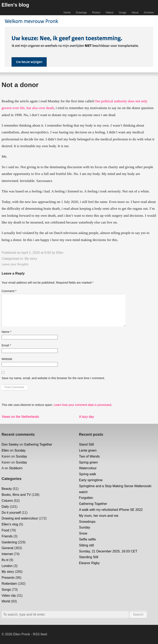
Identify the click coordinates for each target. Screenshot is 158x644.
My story (31, 259)
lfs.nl (5, 560)
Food (5, 530)
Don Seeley (10, 444)
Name (7, 332)
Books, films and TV (16, 495)
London (7, 566)
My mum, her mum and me (99, 516)
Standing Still (89, 557)
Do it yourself (11, 513)
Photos (96, 12)
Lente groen (88, 450)
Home (67, 12)
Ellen (60, 253)
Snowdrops (87, 522)
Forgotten (86, 498)
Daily (5, 507)
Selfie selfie (87, 539)
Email (6, 345)
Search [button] (138, 614)
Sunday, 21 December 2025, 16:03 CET (108, 551)
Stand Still (86, 444)
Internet (7, 554)
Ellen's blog (15, 5)
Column (7, 501)
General (8, 548)
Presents (8, 578)
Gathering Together (38, 444)
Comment (9, 291)
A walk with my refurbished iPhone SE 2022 (111, 510)
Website (7, 359)
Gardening (9, 542)
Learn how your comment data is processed (82, 405)
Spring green (88, 462)
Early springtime (91, 480)
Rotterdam (9, 584)
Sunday (20, 450)
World (6, 601)
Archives (149, 12)
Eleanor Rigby (89, 563)
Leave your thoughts (15, 264)
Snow (83, 533)
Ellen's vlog (10, 524)
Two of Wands (89, 456)
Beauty (7, 489)
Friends (7, 536)
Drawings (81, 12)
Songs (123, 12)
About (135, 12)
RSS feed (40, 634)
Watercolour (88, 468)
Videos (110, 12)
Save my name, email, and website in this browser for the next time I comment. (53, 378)
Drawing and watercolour (20, 518)
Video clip (9, 596)
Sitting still (86, 545)
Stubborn (16, 468)
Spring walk (88, 474)
